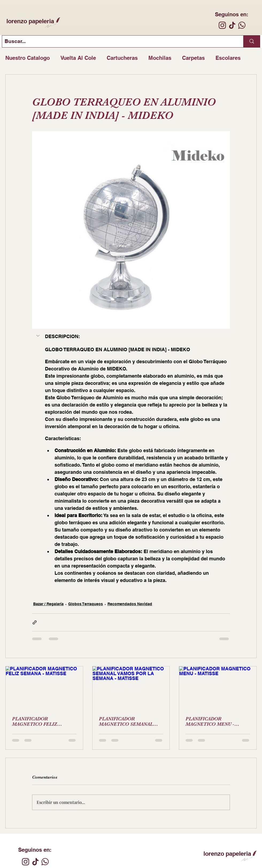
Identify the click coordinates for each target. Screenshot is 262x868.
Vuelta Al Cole (78, 58)
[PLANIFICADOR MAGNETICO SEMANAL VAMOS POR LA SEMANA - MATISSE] (131, 688)
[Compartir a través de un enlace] (35, 622)
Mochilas (160, 58)
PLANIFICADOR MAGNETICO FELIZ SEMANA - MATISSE (35, 721)
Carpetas (193, 58)
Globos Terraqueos (86, 604)
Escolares (228, 58)
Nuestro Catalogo (28, 58)
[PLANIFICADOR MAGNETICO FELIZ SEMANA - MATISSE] (44, 688)
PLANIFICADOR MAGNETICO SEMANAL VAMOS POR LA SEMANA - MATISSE (129, 721)
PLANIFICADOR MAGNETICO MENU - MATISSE (210, 721)
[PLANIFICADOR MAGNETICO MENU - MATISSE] (218, 688)
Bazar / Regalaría (48, 604)
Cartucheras (122, 58)
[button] (38, 336)
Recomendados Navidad (130, 604)
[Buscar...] (118, 41)
